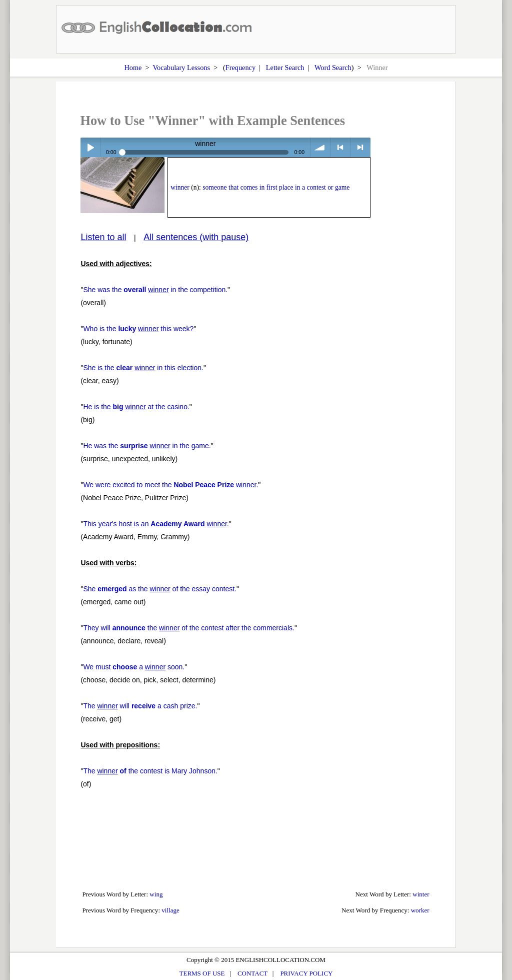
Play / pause (90, 147)
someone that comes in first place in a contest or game (276, 187)
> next (360, 147)
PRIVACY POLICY (306, 973)
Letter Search (285, 68)
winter (421, 894)
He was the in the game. (147, 446)
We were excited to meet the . (170, 485)
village (170, 910)
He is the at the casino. (136, 407)
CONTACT (252, 973)
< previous (340, 147)
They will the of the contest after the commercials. (189, 628)
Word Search (333, 68)
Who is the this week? (138, 329)
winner (180, 187)
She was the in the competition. (155, 290)
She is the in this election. (143, 368)
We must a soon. (134, 667)
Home (133, 68)
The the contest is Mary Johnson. (150, 771)
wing (156, 894)
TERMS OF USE (202, 973)
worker (420, 910)
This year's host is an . (156, 524)
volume (320, 147)
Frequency (240, 68)
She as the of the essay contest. (160, 589)
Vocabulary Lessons (182, 68)
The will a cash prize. (140, 706)
